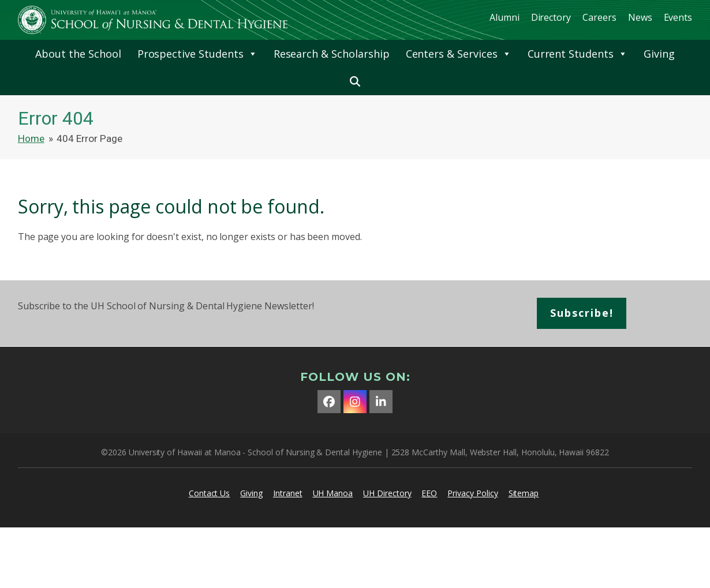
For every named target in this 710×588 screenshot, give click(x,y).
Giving (659, 54)
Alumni (505, 17)
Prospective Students (197, 54)
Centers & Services (459, 54)
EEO (429, 493)
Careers (599, 17)
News (640, 17)
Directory (551, 17)
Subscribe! (582, 313)
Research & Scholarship (332, 54)
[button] (355, 81)
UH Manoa (333, 493)
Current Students (578, 54)
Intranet (288, 493)
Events (678, 17)
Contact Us (210, 493)
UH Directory (387, 493)
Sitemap (524, 493)
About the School (78, 54)
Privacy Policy (472, 493)
